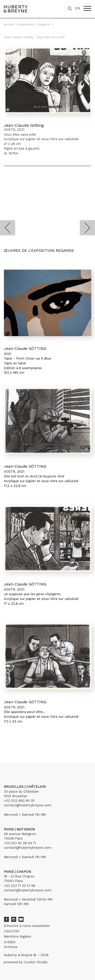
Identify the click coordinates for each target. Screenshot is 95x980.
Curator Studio (36, 962)
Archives (11, 947)
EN (77, 8)
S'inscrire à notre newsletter (27, 926)
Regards (44, 24)
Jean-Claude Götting (24, 125)
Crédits (10, 942)
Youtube (21, 919)
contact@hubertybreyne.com (28, 805)
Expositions (26, 24)
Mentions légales (17, 936)
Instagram (14, 919)
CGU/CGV (12, 931)
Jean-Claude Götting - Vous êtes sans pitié (34, 37)
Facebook (6, 919)
